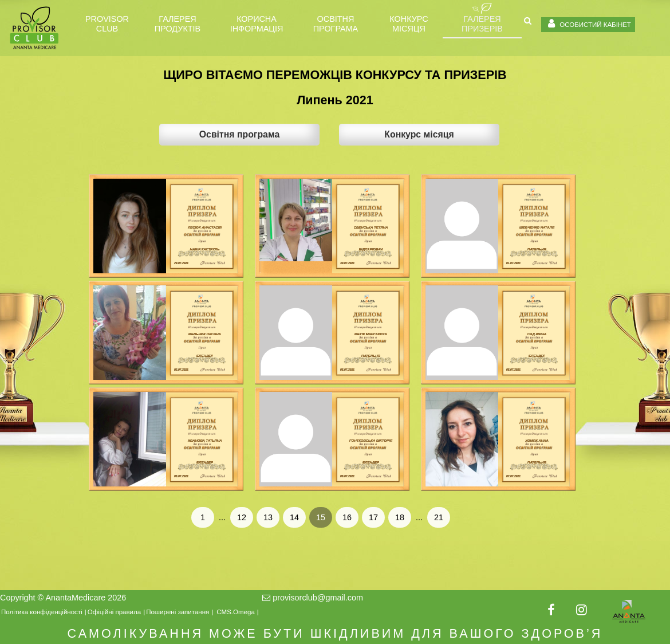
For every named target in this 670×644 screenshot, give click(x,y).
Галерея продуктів (178, 24)
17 (373, 517)
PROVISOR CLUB (107, 24)
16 (347, 517)
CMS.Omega (236, 612)
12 (242, 517)
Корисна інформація (257, 24)
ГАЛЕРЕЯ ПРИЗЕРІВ (482, 24)
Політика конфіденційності (42, 612)
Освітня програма (336, 24)
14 (294, 517)
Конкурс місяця (409, 24)
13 (268, 517)
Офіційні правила (114, 612)
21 (439, 517)
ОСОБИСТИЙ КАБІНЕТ (588, 23)
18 (400, 517)
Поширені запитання (178, 612)
